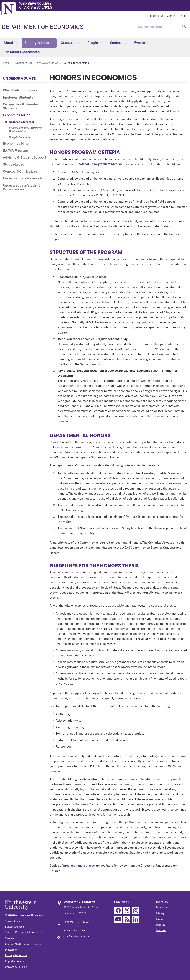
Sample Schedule (19, 137)
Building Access (14, 927)
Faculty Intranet (176, 16)
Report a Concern (15, 961)
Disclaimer (11, 950)
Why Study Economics (20, 91)
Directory (161, 908)
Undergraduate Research (22, 179)
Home (6, 64)
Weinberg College (104, 6)
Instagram (136, 910)
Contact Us (156, 16)
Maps (159, 919)
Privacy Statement (16, 956)
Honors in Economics (22, 122)
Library (160, 913)
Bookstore (162, 902)
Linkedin (136, 919)
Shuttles (161, 931)
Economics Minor (16, 144)
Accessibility (13, 921)
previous (79, 866)
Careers (10, 938)
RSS (127, 919)
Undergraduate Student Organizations (21, 188)
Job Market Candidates (22, 52)
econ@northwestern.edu (76, 936)
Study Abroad (14, 165)
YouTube (118, 919)
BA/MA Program (15, 151)
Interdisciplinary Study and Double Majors (25, 130)
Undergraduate (39, 43)
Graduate (70, 43)
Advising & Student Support (25, 158)
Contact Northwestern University (24, 944)
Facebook (118, 910)
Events (142, 43)
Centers (118, 43)
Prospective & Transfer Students (21, 107)
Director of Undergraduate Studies (98, 164)
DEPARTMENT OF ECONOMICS (42, 27)
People (95, 43)
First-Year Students (18, 98)
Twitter (127, 910)
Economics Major (48, 64)
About (11, 43)
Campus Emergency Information (24, 933)
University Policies (16, 967)
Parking (161, 925)
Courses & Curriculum (20, 172)
